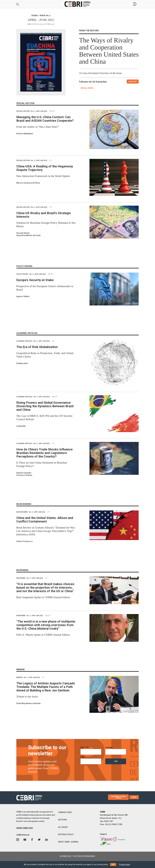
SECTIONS (62, 820)
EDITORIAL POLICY (66, 834)
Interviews (21, 578)
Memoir (20, 677)
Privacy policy (125, 864)
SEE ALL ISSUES (87, 88)
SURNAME (109, 748)
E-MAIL (84, 757)
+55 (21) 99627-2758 (113, 824)
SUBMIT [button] (134, 797)
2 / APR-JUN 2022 (39, 111)
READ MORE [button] (133, 82)
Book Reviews (22, 512)
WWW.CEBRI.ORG (25, 828)
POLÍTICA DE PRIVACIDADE (84, 856)
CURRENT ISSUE (65, 812)
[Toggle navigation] (135, 4)
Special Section (23, 111)
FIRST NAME (86, 747)
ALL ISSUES (63, 827)
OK (113, 864)
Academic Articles (24, 341)
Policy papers (22, 274)
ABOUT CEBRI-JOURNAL (68, 842)
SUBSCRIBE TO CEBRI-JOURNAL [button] (118, 797)
